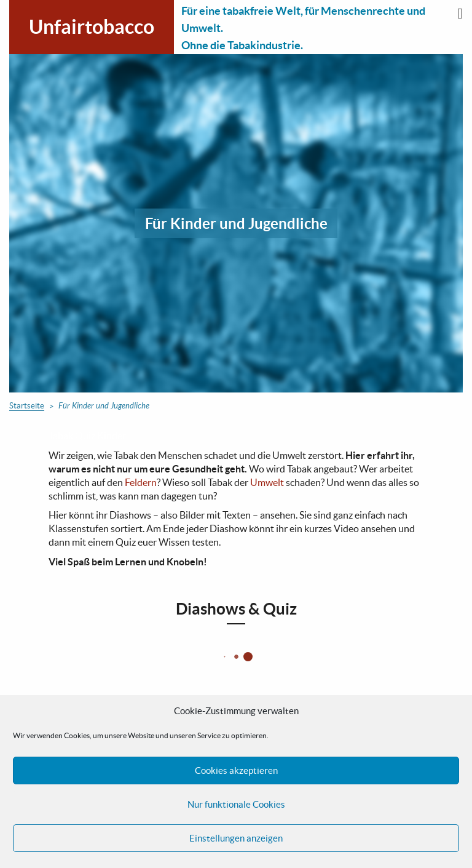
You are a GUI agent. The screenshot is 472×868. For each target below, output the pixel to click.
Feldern (141, 482)
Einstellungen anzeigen (236, 838)
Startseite (27, 406)
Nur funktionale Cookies (236, 804)
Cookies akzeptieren (236, 770)
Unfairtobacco (92, 26)
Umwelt (267, 482)
